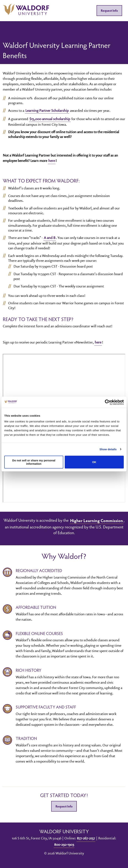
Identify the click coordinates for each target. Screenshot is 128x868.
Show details (108, 449)
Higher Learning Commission (97, 520)
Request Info (109, 10)
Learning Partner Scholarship (47, 110)
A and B (50, 238)
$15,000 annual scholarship (50, 119)
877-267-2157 (86, 838)
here (52, 161)
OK (94, 462)
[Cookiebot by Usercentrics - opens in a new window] (108, 402)
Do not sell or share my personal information (34, 462)
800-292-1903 (64, 844)
